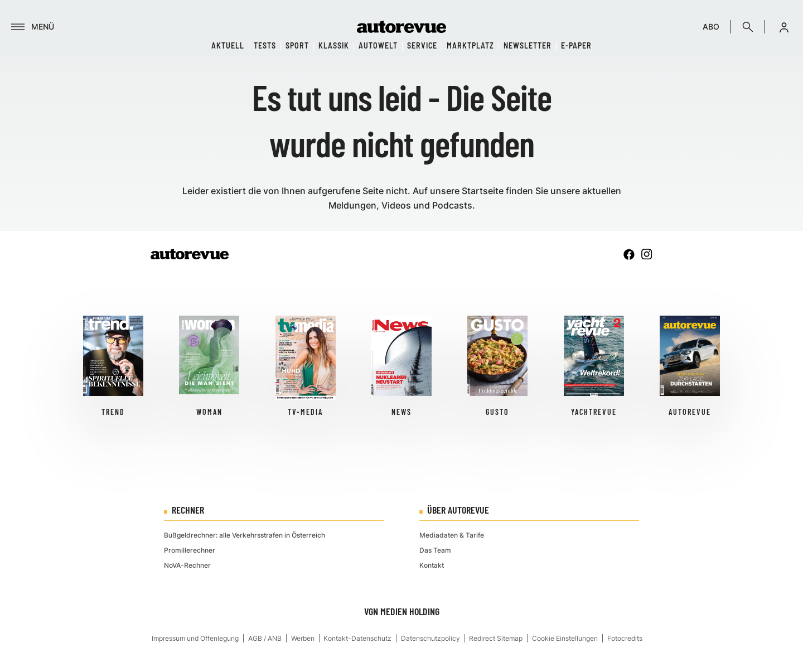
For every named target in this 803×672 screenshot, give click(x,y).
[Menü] (33, 27)
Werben (303, 638)
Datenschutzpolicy (430, 638)
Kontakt (432, 565)
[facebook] (629, 254)
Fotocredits (625, 638)
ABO (711, 26)
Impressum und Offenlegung (195, 638)
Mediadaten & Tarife (452, 535)
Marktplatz (470, 45)
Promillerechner (190, 550)
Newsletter (528, 45)
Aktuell (228, 45)
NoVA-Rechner (187, 565)
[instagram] (647, 254)
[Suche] (748, 27)
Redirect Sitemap (496, 638)
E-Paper (576, 45)
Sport (297, 45)
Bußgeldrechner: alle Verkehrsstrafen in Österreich (245, 535)
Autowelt (378, 45)
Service (422, 45)
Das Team (435, 550)
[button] (784, 27)
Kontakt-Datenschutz (357, 638)
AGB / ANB (265, 638)
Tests (265, 45)
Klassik (334, 45)
